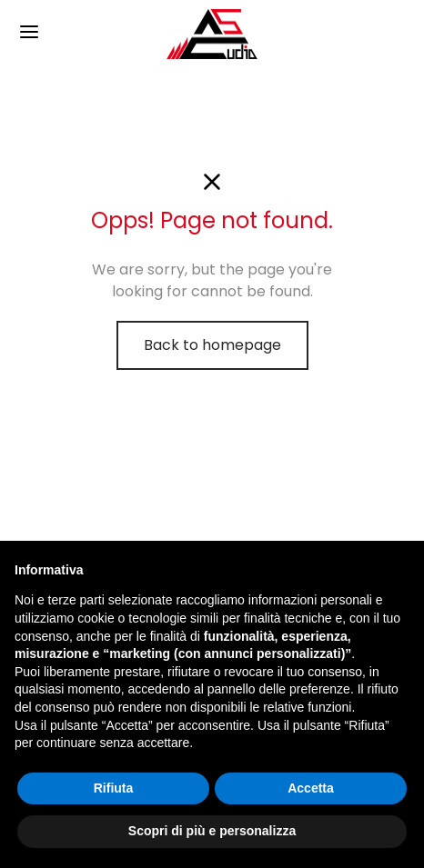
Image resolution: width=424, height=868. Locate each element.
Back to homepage (212, 345)
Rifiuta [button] (114, 788)
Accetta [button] (311, 788)
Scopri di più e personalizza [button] (212, 831)
